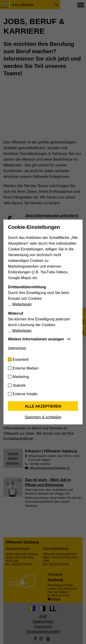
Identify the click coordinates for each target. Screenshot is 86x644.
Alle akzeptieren (43, 406)
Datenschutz (17, 348)
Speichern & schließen (43, 417)
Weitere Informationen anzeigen (36, 339)
